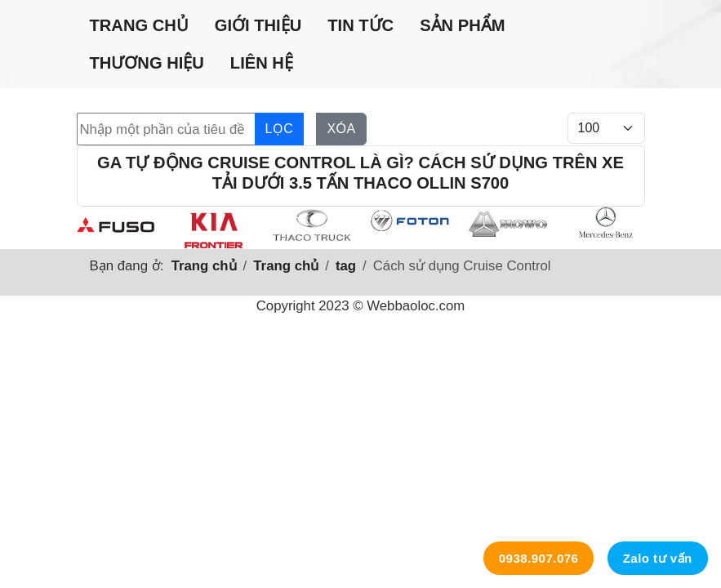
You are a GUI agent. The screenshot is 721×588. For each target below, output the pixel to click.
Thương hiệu (147, 63)
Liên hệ (262, 63)
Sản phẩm (462, 25)
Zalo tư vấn (658, 558)
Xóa (341, 129)
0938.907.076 (539, 558)
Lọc (280, 129)
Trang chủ (139, 25)
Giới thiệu (258, 25)
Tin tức (360, 25)
